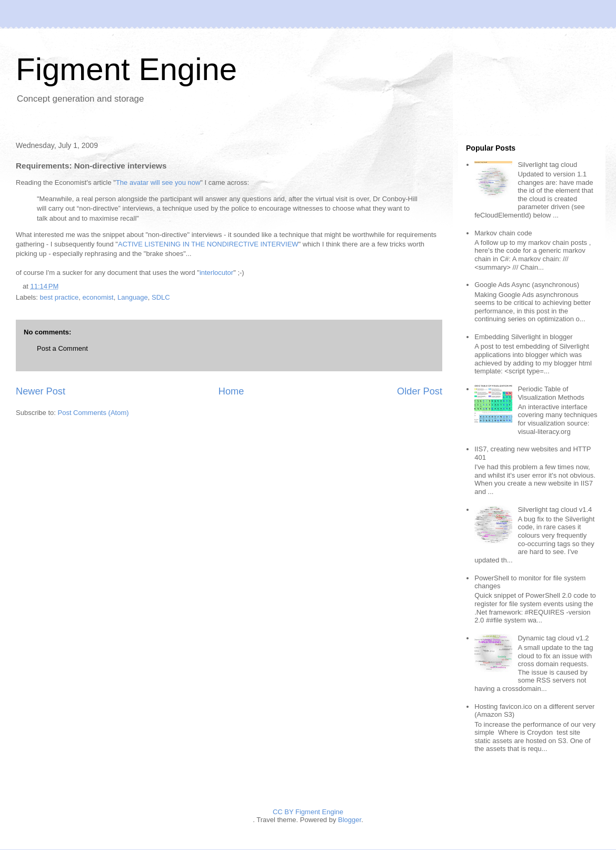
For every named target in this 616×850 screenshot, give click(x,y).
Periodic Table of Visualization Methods (551, 393)
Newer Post (41, 391)
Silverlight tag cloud (547, 165)
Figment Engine (126, 69)
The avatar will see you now (158, 182)
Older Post (420, 391)
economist (98, 297)
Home (231, 391)
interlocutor (216, 273)
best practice (59, 297)
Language (133, 297)
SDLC (161, 297)
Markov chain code (503, 233)
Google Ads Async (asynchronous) (527, 285)
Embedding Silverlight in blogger (523, 337)
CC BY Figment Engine (308, 812)
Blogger (350, 820)
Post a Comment (62, 348)
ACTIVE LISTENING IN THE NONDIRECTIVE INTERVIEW (208, 244)
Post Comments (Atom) (93, 413)
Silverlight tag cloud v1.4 (555, 510)
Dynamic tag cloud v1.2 (553, 638)
